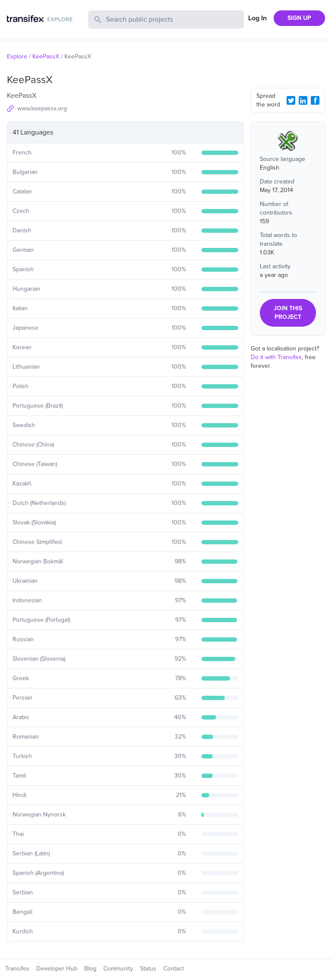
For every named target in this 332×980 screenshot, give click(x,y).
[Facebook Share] (315, 100)
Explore (17, 56)
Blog (90, 969)
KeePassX (46, 56)
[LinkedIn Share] (303, 100)
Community (118, 969)
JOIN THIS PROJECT (288, 313)
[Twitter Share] (291, 100)
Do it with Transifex (276, 357)
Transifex (17, 969)
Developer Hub (57, 969)
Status (148, 969)
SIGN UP (299, 18)
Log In (257, 18)
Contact (174, 969)
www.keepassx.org (42, 108)
